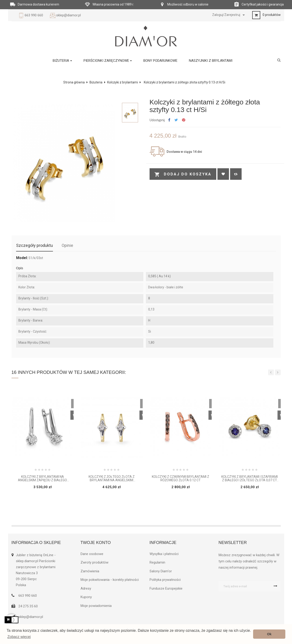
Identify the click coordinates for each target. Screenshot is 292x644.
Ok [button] (269, 634)
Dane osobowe (92, 554)
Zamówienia (90, 571)
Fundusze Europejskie (166, 588)
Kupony (86, 597)
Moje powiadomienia (96, 606)
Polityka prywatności (165, 580)
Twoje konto (96, 543)
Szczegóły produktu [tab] (35, 245)
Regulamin (157, 562)
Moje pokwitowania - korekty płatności (110, 580)
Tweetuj (176, 120)
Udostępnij (169, 120)
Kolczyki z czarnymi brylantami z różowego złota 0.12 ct (181, 479)
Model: (22, 258)
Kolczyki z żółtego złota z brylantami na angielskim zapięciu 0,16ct (112, 479)
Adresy (86, 588)
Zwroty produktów (94, 562)
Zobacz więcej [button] (19, 637)
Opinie (67, 245)
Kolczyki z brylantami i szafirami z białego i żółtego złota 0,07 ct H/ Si (250, 479)
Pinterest (184, 120)
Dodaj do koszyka (183, 174)
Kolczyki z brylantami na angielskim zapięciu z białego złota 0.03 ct (42, 479)
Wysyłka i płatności (164, 554)
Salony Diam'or (161, 571)
